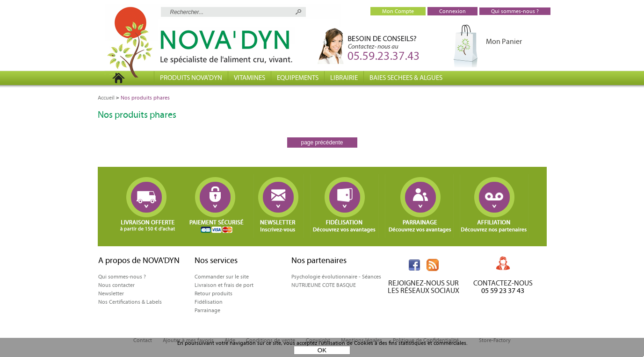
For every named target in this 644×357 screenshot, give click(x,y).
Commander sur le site (222, 277)
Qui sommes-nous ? (122, 277)
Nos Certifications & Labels (130, 302)
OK (322, 350)
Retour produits (213, 293)
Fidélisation (209, 302)
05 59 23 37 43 (503, 290)
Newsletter (111, 293)
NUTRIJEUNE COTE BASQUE (324, 285)
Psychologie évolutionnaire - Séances (336, 277)
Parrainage (207, 310)
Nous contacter (116, 285)
